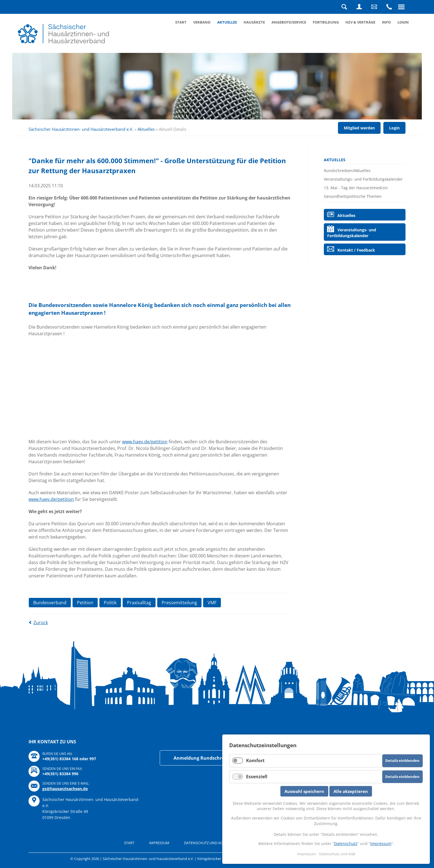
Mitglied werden (359, 128)
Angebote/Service (289, 22)
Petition (85, 603)
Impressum (159, 843)
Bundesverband (50, 603)
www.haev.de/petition (145, 442)
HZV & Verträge (360, 22)
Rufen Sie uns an (389, 7)
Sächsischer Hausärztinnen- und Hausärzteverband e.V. (81, 129)
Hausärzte (254, 22)
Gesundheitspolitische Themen (353, 196)
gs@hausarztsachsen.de (65, 789)
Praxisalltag (139, 603)
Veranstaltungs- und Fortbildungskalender (363, 179)
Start (181, 22)
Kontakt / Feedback (356, 250)
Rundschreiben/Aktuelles (347, 171)
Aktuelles (227, 22)
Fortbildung (326, 22)
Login (359, 7)
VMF (212, 603)
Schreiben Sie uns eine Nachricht (374, 7)
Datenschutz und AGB (205, 843)
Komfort (255, 761)
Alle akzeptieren (351, 791)
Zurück (41, 623)
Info (386, 22)
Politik (110, 603)
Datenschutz (346, 843)
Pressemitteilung (179, 603)
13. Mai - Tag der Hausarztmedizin (356, 188)
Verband (202, 22)
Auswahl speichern (304, 791)
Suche (344, 7)
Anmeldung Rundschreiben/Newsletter (217, 758)
